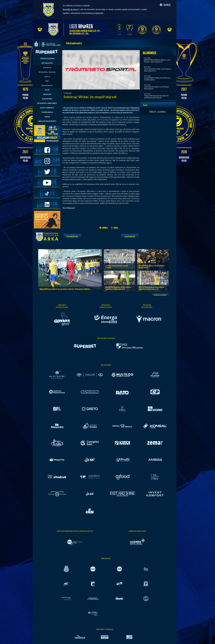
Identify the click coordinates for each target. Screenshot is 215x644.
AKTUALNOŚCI (47, 63)
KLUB (47, 90)
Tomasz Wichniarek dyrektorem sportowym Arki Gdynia (156, 97)
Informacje (47, 67)
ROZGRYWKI (47, 99)
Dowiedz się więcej (70, 9)
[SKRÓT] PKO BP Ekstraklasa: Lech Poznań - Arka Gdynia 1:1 (157, 61)
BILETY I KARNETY (47, 108)
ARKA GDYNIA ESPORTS (47, 121)
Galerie (47, 76)
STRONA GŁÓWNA (47, 59)
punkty (162, 112)
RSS (47, 81)
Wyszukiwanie (47, 85)
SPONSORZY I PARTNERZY (47, 103)
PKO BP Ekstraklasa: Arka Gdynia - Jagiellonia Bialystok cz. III (152, 288)
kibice (153, 112)
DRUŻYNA (47, 94)
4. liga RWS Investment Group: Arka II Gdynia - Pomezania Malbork (65, 289)
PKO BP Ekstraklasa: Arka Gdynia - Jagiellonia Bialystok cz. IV (118, 288)
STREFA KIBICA (47, 112)
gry (121, 129)
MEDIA (47, 117)
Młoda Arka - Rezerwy (47, 72)
